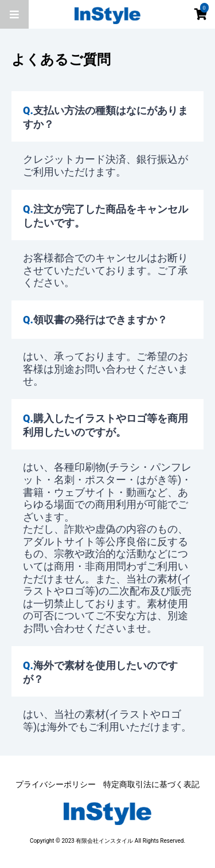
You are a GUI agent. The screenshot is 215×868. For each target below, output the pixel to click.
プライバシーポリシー (56, 784)
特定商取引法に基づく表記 (151, 784)
